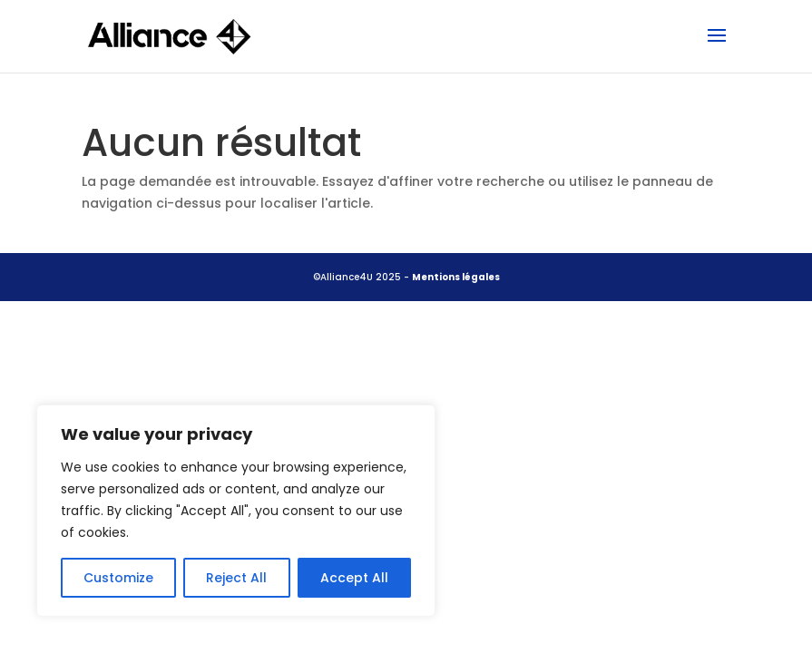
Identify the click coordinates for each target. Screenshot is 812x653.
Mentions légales (456, 277)
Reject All (236, 578)
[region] (236, 511)
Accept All (354, 578)
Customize (118, 578)
